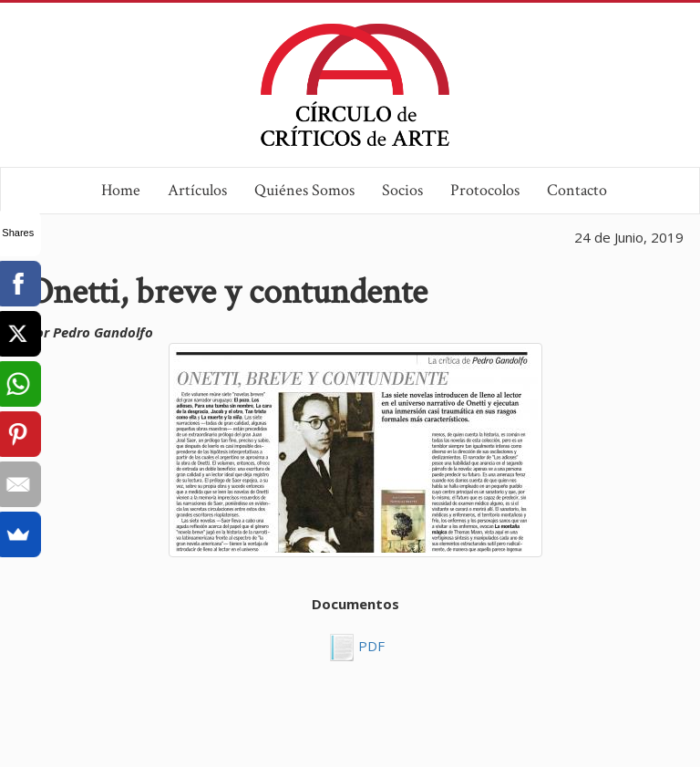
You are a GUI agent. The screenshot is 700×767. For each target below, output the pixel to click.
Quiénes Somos (304, 190)
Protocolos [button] (485, 190)
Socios (402, 190)
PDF (370, 646)
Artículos (197, 190)
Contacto (577, 190)
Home (121, 190)
